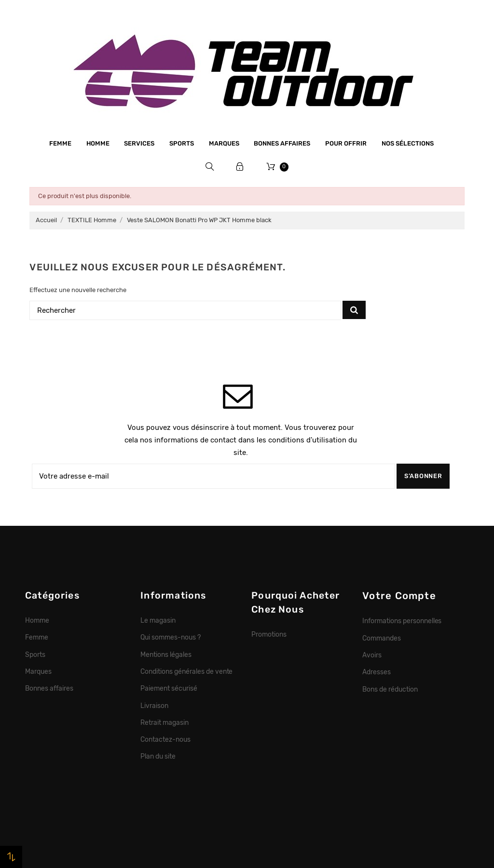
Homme (98, 143)
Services (139, 143)
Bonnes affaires (282, 143)
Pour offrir (346, 143)
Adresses (377, 672)
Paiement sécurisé (169, 688)
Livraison (154, 706)
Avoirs (372, 655)
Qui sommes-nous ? (171, 637)
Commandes (382, 638)
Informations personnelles (402, 621)
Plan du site (158, 756)
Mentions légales (166, 654)
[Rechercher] (185, 311)
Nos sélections (408, 143)
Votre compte (399, 596)
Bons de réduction (390, 689)
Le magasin (158, 620)
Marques (224, 143)
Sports (182, 143)
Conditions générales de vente (186, 671)
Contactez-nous (165, 739)
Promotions (269, 634)
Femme (60, 143)
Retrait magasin (165, 722)
